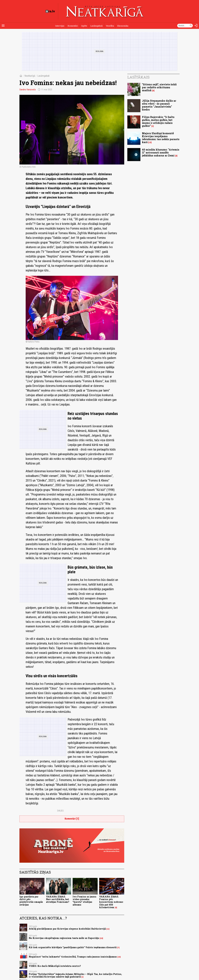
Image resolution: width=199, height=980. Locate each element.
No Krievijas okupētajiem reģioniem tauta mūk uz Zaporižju (64, 938)
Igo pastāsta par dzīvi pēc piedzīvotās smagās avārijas (31, 901)
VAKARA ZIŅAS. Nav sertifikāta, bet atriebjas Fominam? (58, 899)
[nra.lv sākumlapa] (50, 11)
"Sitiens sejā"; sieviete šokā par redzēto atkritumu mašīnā (159, 87)
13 (150, 142)
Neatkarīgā (30, 76)
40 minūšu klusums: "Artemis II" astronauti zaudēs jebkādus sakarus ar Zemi (161, 152)
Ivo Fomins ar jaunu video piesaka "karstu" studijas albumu (84, 901)
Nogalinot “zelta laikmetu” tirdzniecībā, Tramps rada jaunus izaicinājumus (73, 957)
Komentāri (73, 26)
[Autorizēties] (196, 26)
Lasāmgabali (96, 26)
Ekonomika (123, 26)
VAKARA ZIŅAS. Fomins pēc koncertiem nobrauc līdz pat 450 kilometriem (111, 902)
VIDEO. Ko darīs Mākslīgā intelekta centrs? (55, 966)
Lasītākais (138, 77)
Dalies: (61, 811)
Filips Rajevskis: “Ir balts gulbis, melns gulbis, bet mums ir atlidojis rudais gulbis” (158, 121)
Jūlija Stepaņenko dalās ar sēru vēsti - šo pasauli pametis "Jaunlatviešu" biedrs (159, 105)
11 (108, 929)
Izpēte (84, 26)
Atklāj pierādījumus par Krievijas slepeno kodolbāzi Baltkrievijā (67, 929)
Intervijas (60, 26)
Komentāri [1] (72, 819)
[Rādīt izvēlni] (3, 26)
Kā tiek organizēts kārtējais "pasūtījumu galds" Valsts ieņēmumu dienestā (73, 947)
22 (101, 938)
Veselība (110, 26)
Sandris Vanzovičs (28, 90)
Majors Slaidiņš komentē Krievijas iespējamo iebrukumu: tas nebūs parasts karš (161, 138)
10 (119, 957)
